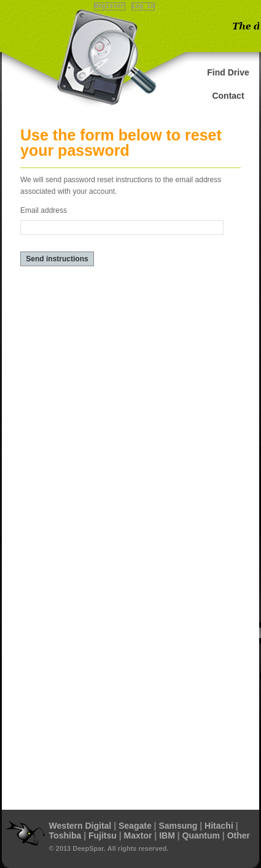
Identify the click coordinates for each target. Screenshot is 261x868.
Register (110, 6)
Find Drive (228, 72)
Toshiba (65, 835)
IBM (167, 835)
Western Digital (80, 826)
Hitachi (219, 826)
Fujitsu (103, 835)
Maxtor (138, 835)
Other (239, 835)
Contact (228, 96)
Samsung (178, 826)
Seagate (135, 826)
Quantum (201, 835)
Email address (44, 210)
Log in (143, 6)
